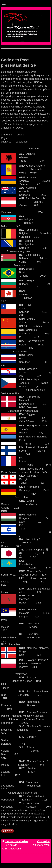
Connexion (43, 841)
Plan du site (11, 845)
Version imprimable (15, 841)
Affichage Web (41, 845)
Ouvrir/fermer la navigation (26, 4)
